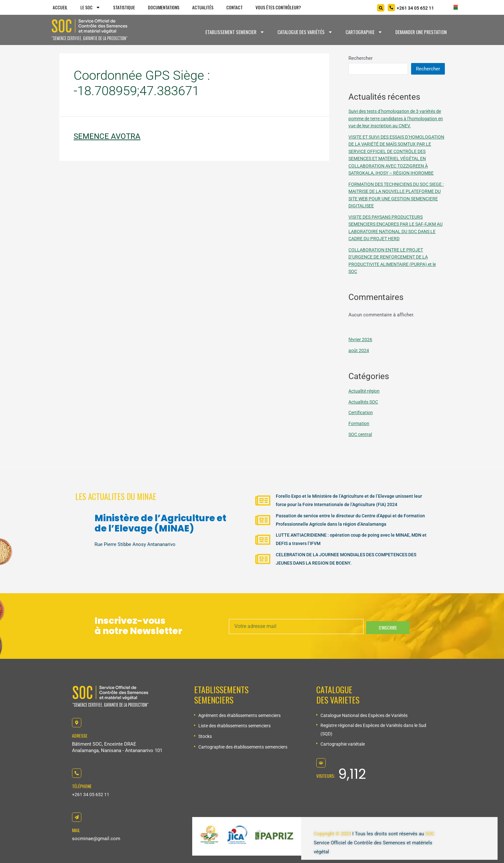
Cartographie (364, 32)
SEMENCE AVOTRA (107, 136)
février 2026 (361, 354)
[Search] (381, 8)
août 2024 (359, 365)
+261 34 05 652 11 (91, 795)
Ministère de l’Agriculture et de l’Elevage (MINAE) (160, 518)
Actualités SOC (365, 416)
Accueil (60, 7)
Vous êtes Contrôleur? (278, 7)
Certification (362, 427)
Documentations (164, 7)
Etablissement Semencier (235, 32)
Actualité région (365, 405)
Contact (234, 7)
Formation (360, 438)
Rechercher (360, 58)
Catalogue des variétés (305, 32)
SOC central (361, 449)
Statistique (124, 7)
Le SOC (90, 7)
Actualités (203, 7)
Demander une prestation (421, 32)
